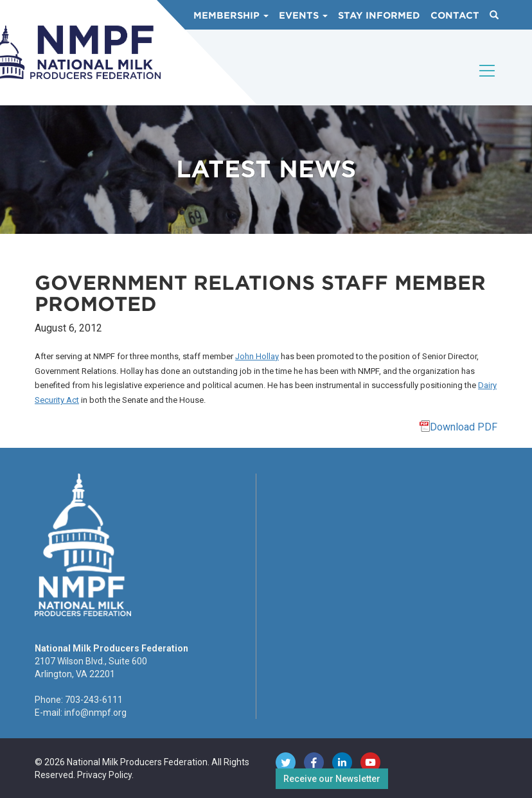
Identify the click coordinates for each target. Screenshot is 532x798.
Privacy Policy (104, 775)
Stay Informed (379, 15)
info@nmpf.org (95, 713)
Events (303, 15)
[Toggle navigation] (488, 82)
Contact (455, 15)
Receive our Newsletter (332, 779)
